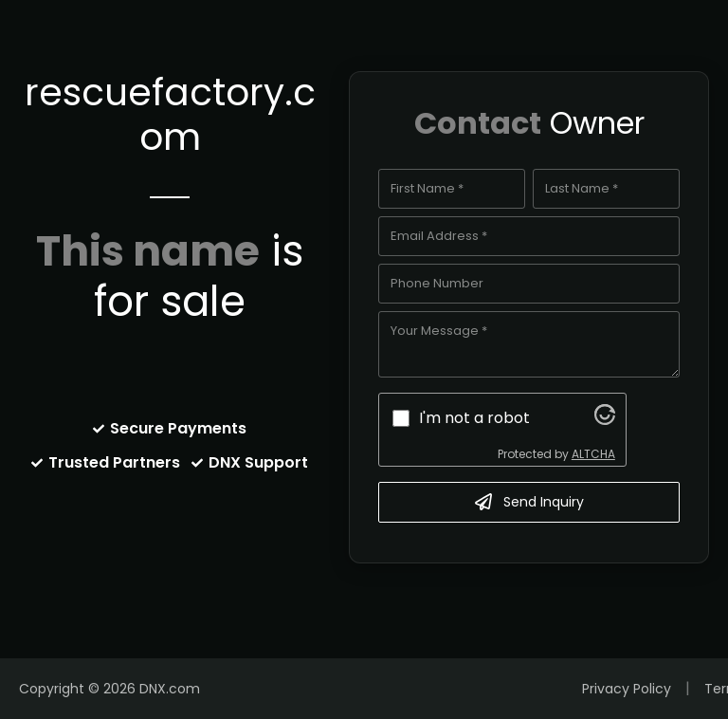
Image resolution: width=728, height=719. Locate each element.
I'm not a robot (474, 418)
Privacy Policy (627, 689)
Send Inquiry (529, 502)
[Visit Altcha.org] (605, 420)
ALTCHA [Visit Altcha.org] (593, 454)
